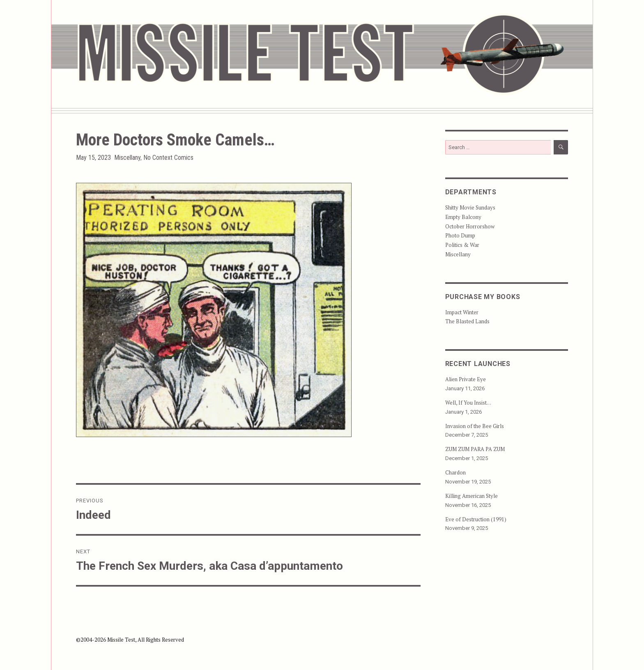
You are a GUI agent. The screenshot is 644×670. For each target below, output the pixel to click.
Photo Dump (460, 235)
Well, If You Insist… (468, 403)
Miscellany (127, 158)
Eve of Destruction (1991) (476, 519)
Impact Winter (462, 312)
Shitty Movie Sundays (470, 207)
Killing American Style (471, 496)
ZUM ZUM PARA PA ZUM (475, 449)
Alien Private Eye (466, 379)
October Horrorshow (470, 226)
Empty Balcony (463, 217)
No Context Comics (168, 158)
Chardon (455, 472)
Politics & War (462, 245)
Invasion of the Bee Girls (475, 426)
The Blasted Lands (467, 321)
